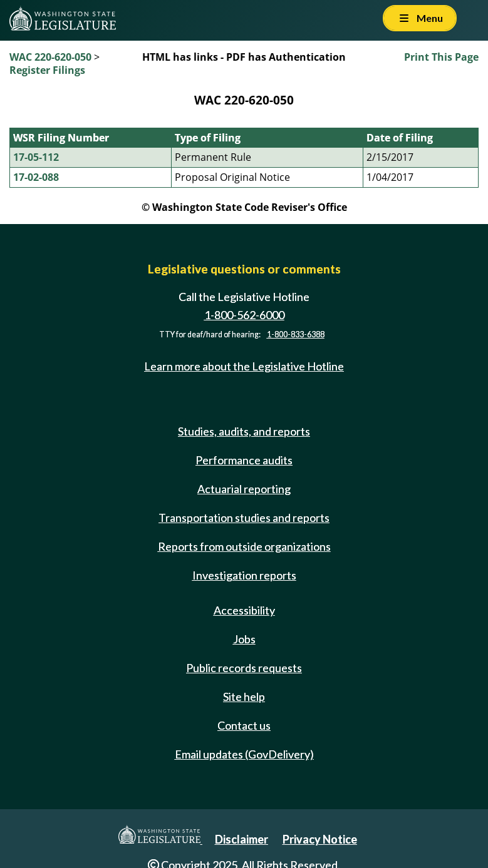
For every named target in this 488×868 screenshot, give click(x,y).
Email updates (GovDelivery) (244, 754)
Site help (244, 697)
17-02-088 (36, 177)
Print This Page (441, 57)
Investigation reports (244, 575)
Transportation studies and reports (244, 518)
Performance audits (244, 460)
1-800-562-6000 (244, 315)
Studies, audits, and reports (244, 431)
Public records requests (244, 668)
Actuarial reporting (244, 489)
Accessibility (244, 610)
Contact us (244, 725)
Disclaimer (241, 839)
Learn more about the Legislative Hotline (244, 366)
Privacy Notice (320, 839)
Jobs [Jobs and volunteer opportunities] (244, 639)
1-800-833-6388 (296, 334)
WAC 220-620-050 (50, 57)
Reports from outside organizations (244, 546)
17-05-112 (36, 157)
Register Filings (47, 70)
